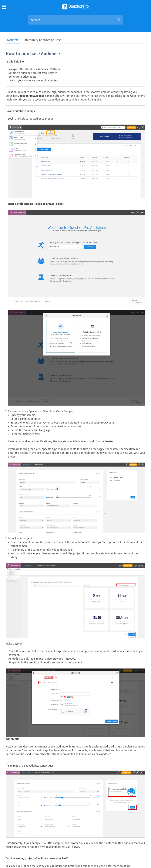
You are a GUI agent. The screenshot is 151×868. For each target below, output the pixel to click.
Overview (12, 40)
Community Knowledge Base (42, 40)
